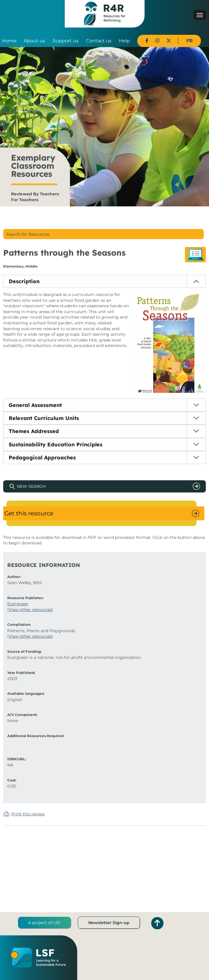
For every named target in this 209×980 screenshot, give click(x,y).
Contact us (99, 41)
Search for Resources (28, 234)
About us (34, 41)
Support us (65, 41)
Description (24, 281)
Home (9, 41)
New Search (31, 486)
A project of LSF (44, 923)
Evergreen (18, 604)
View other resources (30, 610)
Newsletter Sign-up (109, 923)
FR (190, 41)
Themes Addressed (34, 431)
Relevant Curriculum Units (44, 418)
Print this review (28, 814)
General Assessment (35, 405)
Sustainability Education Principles (56, 444)
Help (124, 41)
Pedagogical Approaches (42, 458)
